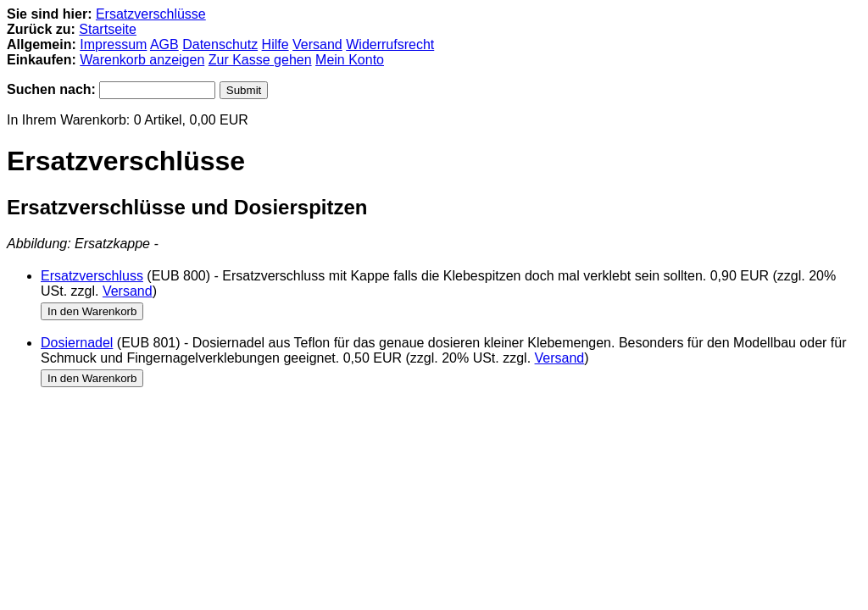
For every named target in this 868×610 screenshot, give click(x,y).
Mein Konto (350, 60)
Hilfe (275, 44)
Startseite (108, 29)
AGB (164, 44)
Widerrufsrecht (390, 44)
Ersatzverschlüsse (151, 14)
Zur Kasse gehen (260, 60)
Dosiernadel (77, 343)
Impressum (113, 44)
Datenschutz (220, 44)
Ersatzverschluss (92, 276)
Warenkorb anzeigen (142, 60)
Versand (317, 44)
